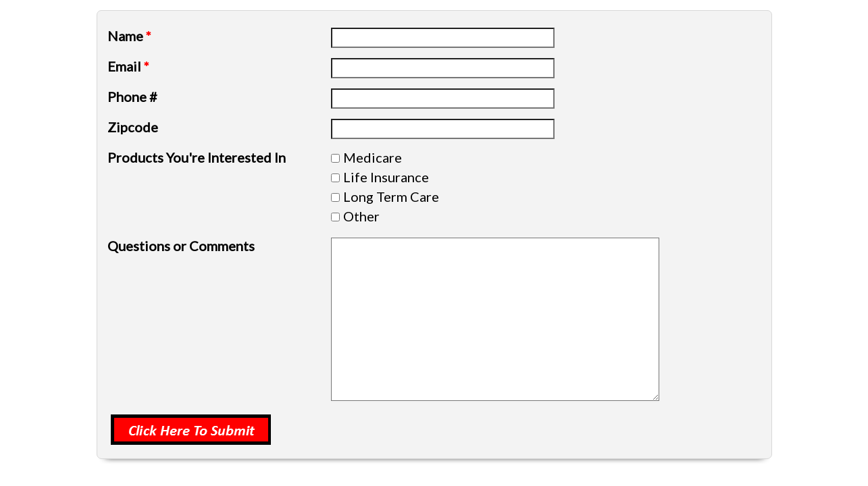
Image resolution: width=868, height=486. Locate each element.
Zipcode (133, 127)
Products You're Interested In (197, 157)
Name (129, 36)
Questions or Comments (181, 246)
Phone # (132, 97)
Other (361, 216)
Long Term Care (391, 196)
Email (128, 66)
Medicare (373, 157)
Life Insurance (386, 177)
